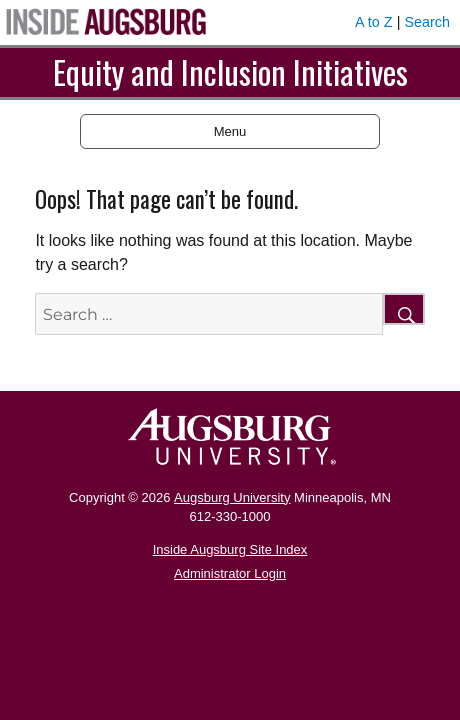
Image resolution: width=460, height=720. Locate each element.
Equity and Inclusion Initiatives (230, 71)
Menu (230, 131)
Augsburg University (232, 497)
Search (427, 22)
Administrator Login (230, 573)
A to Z (374, 22)
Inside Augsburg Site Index (230, 549)
